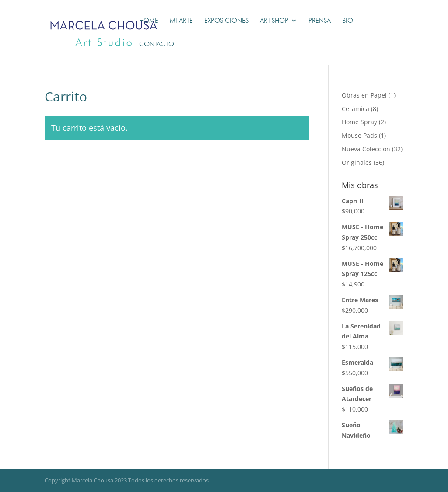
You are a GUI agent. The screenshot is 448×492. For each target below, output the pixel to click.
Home (149, 21)
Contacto (157, 45)
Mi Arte (181, 21)
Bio (348, 21)
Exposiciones (226, 21)
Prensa (320, 21)
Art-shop (274, 21)
